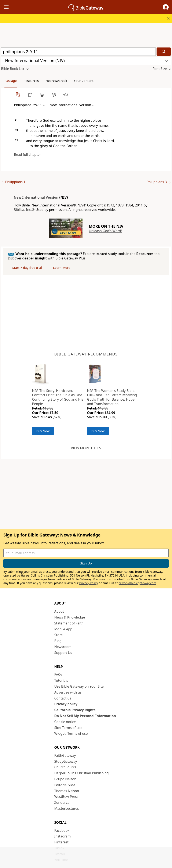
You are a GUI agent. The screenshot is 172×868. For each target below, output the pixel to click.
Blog (58, 641)
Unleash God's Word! (105, 231)
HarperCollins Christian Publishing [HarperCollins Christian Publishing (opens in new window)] (82, 773)
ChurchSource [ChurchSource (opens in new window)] (65, 767)
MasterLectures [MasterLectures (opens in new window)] (67, 808)
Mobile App (63, 629)
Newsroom (63, 647)
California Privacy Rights (75, 710)
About (59, 611)
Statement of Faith (69, 623)
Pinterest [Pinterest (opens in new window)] (61, 842)
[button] (166, 7)
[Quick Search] (78, 52)
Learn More (62, 268)
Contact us (63, 698)
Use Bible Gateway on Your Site (79, 686)
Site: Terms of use (68, 728)
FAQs (58, 674)
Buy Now (43, 431)
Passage (11, 81)
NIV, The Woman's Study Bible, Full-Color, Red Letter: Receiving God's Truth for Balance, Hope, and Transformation (112, 397)
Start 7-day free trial (27, 268)
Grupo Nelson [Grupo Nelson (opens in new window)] (65, 779)
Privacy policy (66, 704)
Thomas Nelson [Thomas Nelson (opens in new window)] (67, 791)
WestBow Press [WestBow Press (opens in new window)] (66, 797)
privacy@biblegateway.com (137, 583)
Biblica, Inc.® (24, 210)
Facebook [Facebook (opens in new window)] (62, 830)
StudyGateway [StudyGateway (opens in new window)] (66, 761)
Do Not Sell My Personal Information (85, 716)
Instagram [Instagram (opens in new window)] (63, 836)
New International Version (36, 197)
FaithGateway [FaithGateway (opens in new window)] (65, 755)
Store (59, 635)
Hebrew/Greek (56, 81)
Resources (31, 81)
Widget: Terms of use (71, 733)
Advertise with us (68, 692)
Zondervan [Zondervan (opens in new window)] (63, 803)
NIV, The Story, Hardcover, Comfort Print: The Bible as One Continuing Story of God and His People (58, 397)
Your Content (84, 81)
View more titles (86, 448)
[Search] (164, 52)
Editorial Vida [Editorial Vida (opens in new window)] (65, 785)
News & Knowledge (70, 617)
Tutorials (61, 680)
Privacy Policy (88, 583)
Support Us (63, 653)
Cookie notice (65, 722)
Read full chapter (28, 155)
